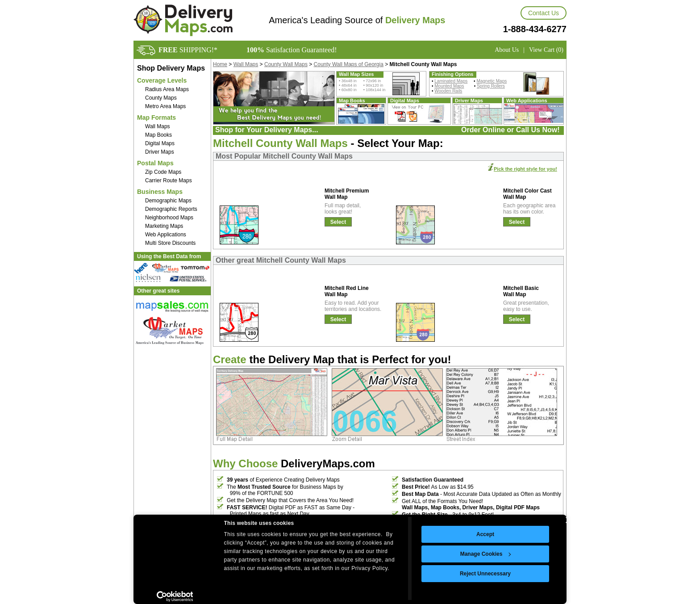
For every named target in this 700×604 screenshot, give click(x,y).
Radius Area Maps (167, 89)
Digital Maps (160, 143)
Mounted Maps (449, 86)
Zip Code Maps (163, 172)
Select (338, 222)
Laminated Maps (451, 81)
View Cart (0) (546, 50)
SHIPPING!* (188, 50)
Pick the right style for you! (525, 169)
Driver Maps (160, 152)
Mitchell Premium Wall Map (347, 194)
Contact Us (544, 13)
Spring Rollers (491, 86)
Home (220, 64)
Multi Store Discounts (170, 243)
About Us (507, 50)
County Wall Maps (286, 64)
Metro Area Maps (165, 106)
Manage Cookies (486, 554)
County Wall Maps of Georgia (349, 64)
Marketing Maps (164, 226)
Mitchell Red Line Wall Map (347, 291)
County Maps (161, 98)
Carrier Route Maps (169, 180)
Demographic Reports (171, 209)
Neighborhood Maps (169, 218)
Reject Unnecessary (485, 574)
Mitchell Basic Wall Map (521, 291)
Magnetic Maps (492, 81)
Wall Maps (158, 126)
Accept (485, 534)
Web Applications (166, 235)
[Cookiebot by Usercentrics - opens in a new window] (175, 596)
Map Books (158, 135)
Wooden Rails (448, 91)
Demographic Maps (168, 201)
